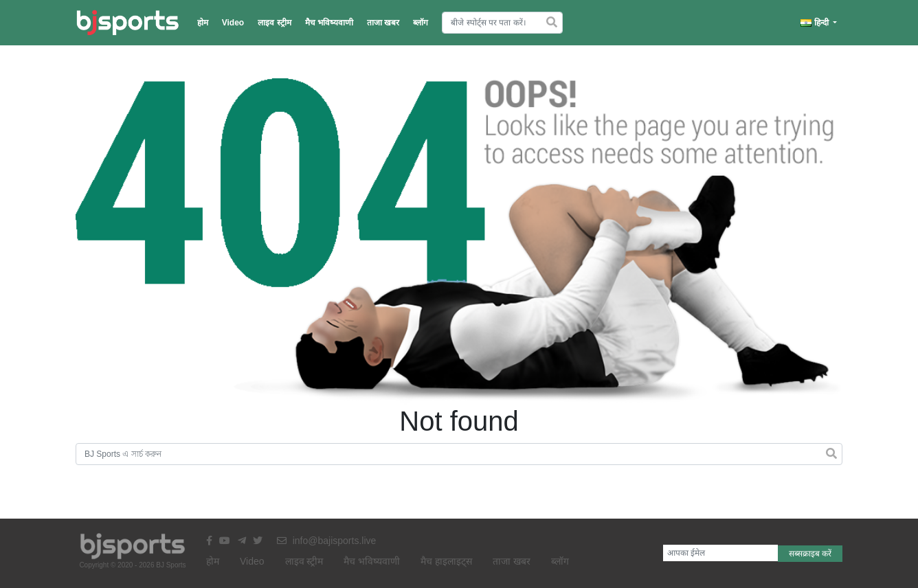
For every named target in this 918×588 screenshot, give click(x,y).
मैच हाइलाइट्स (446, 561)
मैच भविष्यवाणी (329, 23)
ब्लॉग (421, 23)
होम (203, 23)
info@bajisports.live (327, 541)
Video (233, 23)
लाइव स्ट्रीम (274, 23)
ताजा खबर (383, 23)
